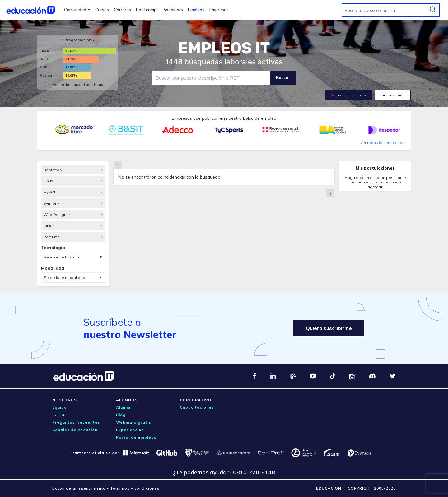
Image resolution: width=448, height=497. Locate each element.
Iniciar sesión (393, 95)
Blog (121, 415)
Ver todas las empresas (382, 143)
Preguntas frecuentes (76, 422)
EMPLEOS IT (224, 48)
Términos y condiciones (135, 488)
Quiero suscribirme (329, 328)
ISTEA (59, 415)
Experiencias (130, 430)
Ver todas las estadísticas (78, 84)
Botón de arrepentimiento (79, 488)
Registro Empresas (348, 95)
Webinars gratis (134, 422)
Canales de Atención (75, 430)
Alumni (123, 407)
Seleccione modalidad (65, 278)
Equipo (60, 407)
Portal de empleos (136, 437)
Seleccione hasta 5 (61, 257)
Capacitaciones (197, 407)
